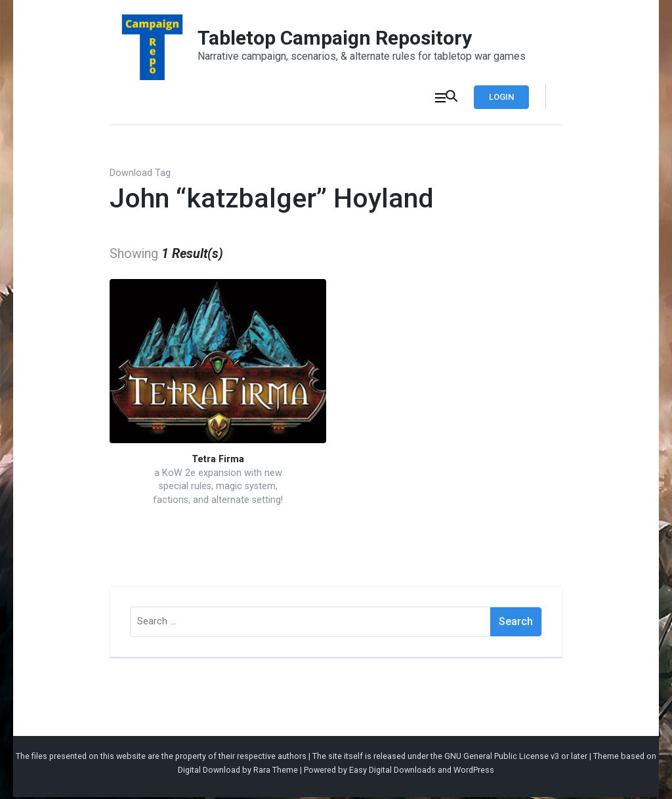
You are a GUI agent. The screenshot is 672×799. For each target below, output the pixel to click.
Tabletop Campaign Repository (335, 38)
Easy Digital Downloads (392, 772)
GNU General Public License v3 (502, 757)
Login (498, 97)
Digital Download (209, 772)
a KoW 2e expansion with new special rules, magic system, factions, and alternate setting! (218, 488)
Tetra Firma (218, 461)
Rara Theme (276, 772)
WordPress (474, 772)
